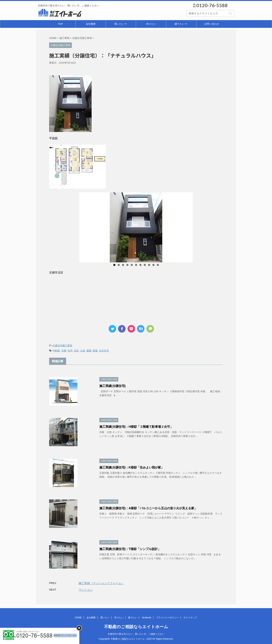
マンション (86, 590)
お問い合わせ (212, 24)
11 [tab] (158, 265)
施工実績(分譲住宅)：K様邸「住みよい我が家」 (132, 467)
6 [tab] (136, 265)
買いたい (120, 24)
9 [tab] (149, 265)
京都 (64, 351)
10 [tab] (153, 265)
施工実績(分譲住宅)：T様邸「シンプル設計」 (130, 549)
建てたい (181, 24)
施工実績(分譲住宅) (112, 386)
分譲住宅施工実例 (62, 345)
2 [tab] (119, 265)
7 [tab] (140, 265)
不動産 (56, 351)
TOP (60, 24)
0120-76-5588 (210, 5)
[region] (136, 227)
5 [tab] (132, 265)
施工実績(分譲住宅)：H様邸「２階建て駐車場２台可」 (136, 427)
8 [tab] (145, 265)
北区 (76, 351)
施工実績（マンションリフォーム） (101, 583)
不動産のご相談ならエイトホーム (136, 627)
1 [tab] (114, 265)
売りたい (151, 24)
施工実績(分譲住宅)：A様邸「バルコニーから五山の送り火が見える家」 (148, 508)
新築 (95, 351)
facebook (147, 618)
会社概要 (91, 24)
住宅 (70, 351)
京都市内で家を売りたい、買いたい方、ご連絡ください (136, 634)
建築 (89, 351)
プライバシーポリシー (167, 618)
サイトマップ (190, 618)
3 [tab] (123, 265)
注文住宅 (104, 351)
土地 (83, 351)
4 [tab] (127, 265)
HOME (78, 618)
